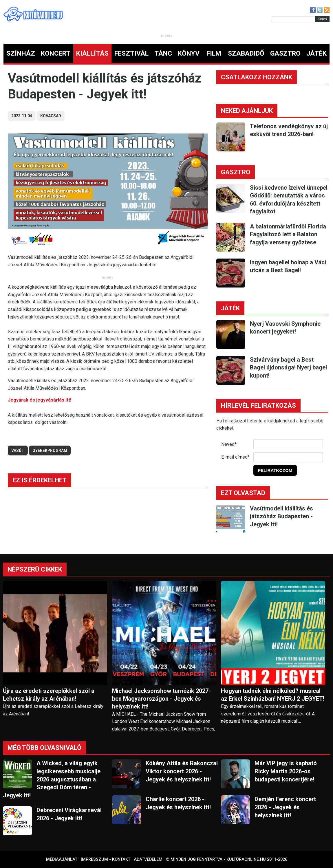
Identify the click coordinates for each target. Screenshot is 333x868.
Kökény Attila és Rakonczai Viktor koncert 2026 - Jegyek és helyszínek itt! (182, 771)
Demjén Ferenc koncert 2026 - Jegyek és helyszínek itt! (285, 807)
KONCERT (56, 53)
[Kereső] (293, 19)
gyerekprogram (50, 451)
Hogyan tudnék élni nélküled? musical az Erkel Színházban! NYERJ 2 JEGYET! (273, 695)
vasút (18, 451)
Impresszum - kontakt (106, 859)
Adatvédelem (148, 859)
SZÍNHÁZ (21, 53)
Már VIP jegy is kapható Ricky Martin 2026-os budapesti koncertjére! (286, 771)
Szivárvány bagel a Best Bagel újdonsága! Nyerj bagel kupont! (288, 368)
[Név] (288, 444)
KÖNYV (189, 53)
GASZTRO (285, 53)
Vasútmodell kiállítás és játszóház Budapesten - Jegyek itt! (281, 516)
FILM (214, 53)
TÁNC (163, 53)
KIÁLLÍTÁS (92, 53)
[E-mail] (288, 457)
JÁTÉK (316, 53)
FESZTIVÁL (131, 53)
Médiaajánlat (62, 859)
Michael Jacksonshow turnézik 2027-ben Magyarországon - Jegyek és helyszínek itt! (161, 699)
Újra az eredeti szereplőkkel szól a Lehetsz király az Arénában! (49, 695)
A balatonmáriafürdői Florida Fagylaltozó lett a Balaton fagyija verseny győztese (288, 234)
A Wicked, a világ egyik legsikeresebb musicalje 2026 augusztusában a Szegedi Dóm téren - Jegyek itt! (52, 779)
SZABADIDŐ (246, 53)
